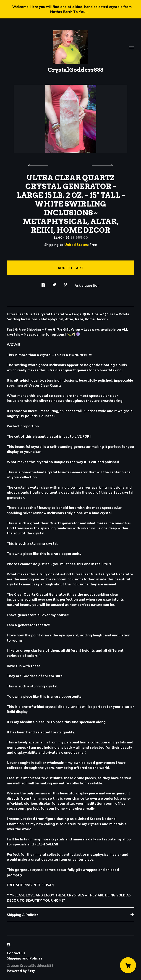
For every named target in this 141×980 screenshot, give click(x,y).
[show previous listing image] (39, 164)
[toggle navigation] (131, 48)
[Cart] (128, 965)
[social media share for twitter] (54, 283)
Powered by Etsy (21, 971)
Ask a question (87, 285)
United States (76, 244)
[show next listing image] (102, 164)
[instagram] (9, 945)
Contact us (16, 953)
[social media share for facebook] (43, 283)
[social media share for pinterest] (65, 283)
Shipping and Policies (25, 958)
